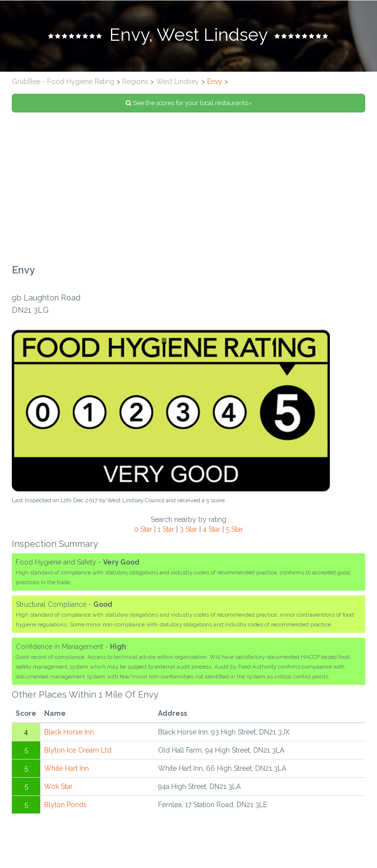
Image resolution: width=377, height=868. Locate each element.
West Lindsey (178, 81)
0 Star (143, 529)
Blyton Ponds (66, 805)
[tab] (188, 36)
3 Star (188, 529)
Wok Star (58, 787)
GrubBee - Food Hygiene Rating (63, 81)
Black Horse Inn (69, 732)
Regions (135, 81)
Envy (215, 81)
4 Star (212, 529)
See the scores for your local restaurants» (189, 103)
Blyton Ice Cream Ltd (78, 750)
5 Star (234, 529)
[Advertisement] (188, 189)
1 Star (166, 529)
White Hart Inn (67, 768)
